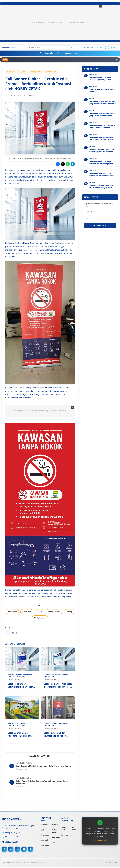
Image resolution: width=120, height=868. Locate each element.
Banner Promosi (54, 612)
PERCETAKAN (36, 72)
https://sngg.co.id (100, 841)
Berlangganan (100, 226)
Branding (45, 836)
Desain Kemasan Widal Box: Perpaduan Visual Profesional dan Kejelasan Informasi (101, 175)
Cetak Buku (55, 832)
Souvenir (45, 841)
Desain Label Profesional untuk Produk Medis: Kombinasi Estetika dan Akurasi (102, 127)
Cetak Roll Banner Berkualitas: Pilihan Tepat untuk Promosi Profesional (102, 151)
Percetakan (27, 612)
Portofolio (56, 838)
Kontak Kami (75, 829)
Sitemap (65, 836)
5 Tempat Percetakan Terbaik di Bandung (102, 91)
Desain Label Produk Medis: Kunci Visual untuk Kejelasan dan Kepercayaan (101, 163)
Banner (55, 825)
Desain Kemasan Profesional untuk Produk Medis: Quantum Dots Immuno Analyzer (102, 139)
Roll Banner (12, 612)
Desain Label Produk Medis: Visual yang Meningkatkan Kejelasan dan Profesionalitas (101, 79)
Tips (54, 843)
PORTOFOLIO (51, 72)
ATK (43, 831)
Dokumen (45, 846)
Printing (69, 612)
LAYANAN (22, 72)
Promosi (45, 825)
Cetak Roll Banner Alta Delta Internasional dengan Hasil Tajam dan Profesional (101, 187)
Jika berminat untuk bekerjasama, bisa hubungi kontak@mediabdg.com (60, 22)
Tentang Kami (65, 829)
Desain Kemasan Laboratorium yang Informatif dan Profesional (102, 103)
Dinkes (39, 612)
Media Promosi (40, 618)
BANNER (11, 72)
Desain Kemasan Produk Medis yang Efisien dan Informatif (102, 115)
